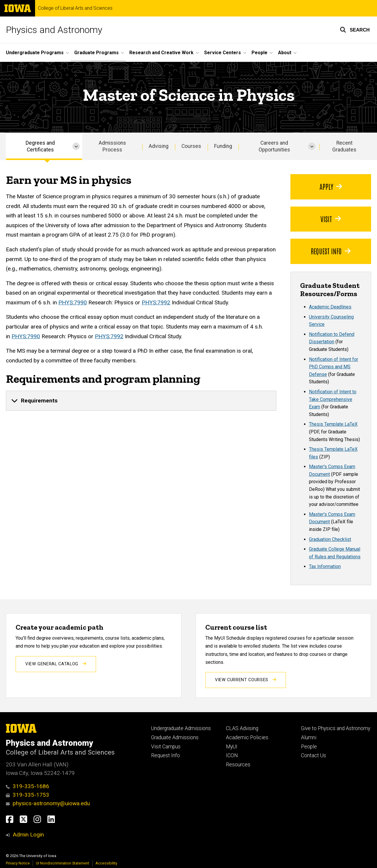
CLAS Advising (242, 728)
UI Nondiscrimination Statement (63, 863)
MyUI (232, 747)
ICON (232, 755)
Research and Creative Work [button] (161, 53)
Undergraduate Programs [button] (35, 53)
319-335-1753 (28, 795)
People (309, 747)
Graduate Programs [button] (96, 53)
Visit (331, 219)
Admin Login (28, 835)
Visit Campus (166, 747)
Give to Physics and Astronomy (336, 728)
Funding (223, 146)
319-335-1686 (28, 786)
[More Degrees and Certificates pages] (76, 146)
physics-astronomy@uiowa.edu (48, 803)
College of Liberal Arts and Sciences (75, 8)
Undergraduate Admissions (181, 728)
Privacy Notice (18, 863)
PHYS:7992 (156, 302)
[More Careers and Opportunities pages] (312, 146)
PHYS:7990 (73, 302)
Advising (159, 146)
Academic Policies (247, 737)
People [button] (259, 53)
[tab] (141, 401)
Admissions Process (112, 146)
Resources (238, 765)
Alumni (309, 737)
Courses (191, 146)
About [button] (285, 53)
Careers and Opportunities (274, 146)
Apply (331, 186)
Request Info (331, 251)
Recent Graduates (344, 146)
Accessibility (106, 863)
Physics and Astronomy (54, 30)
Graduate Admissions (175, 737)
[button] (355, 30)
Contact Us (314, 755)
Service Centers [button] (223, 53)
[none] (141, 401)
